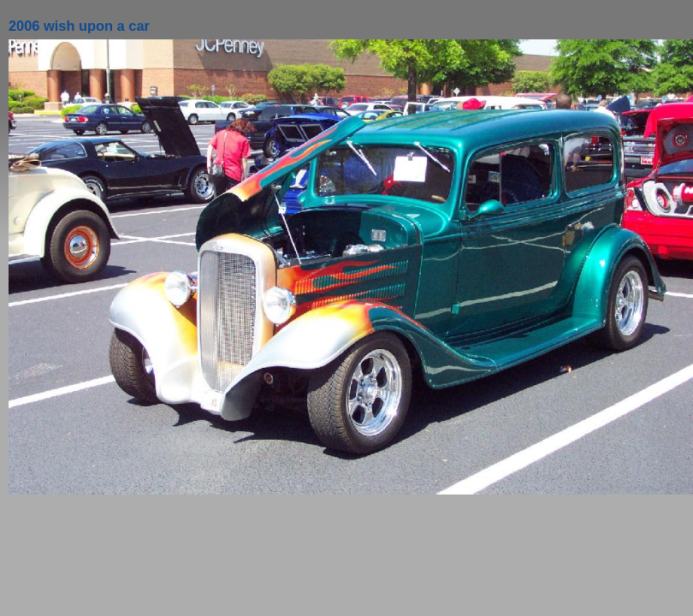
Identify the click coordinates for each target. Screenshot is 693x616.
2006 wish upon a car (79, 26)
